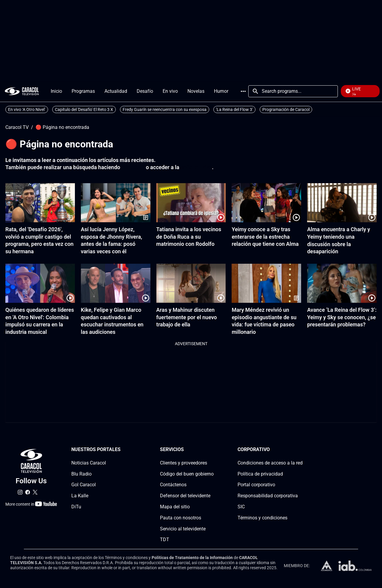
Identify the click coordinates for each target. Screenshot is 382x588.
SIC (241, 507)
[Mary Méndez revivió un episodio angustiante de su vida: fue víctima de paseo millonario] (266, 283)
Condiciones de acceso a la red (270, 463)
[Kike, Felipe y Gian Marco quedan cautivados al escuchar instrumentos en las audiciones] (116, 283)
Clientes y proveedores (184, 463)
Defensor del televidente (185, 496)
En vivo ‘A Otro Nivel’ (27, 109)
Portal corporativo (256, 485)
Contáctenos (173, 485)
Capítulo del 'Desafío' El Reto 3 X (84, 109)
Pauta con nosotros (181, 518)
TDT (165, 540)
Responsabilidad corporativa (268, 496)
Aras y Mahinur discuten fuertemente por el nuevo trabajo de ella (187, 317)
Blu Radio (81, 474)
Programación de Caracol (286, 109)
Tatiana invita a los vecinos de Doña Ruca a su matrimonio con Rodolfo (189, 237)
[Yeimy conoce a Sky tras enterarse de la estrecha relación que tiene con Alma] (266, 203)
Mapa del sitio (175, 507)
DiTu (76, 507)
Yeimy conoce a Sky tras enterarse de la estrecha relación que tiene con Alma (265, 237)
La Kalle (80, 496)
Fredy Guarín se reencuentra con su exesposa (165, 109)
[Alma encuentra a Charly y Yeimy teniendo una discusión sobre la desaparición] (342, 203)
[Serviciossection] (212, 450)
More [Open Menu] (243, 91)
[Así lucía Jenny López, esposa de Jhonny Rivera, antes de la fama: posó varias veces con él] (116, 203)
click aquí (133, 167)
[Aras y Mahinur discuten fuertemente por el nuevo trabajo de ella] (191, 283)
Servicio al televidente (183, 528)
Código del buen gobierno (187, 474)
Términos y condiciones (262, 518)
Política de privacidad (260, 474)
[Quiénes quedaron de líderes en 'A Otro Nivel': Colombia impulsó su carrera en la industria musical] (40, 283)
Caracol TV (17, 127)
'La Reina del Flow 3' (234, 109)
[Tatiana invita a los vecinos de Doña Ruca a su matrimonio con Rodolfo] (191, 203)
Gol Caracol (84, 485)
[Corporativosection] (301, 450)
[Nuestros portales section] (122, 450)
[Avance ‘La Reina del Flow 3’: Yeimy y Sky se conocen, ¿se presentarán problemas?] (342, 283)
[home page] (22, 91)
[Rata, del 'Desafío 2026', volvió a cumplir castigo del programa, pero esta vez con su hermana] (40, 203)
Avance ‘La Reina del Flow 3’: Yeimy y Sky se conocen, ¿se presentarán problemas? (342, 317)
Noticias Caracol (89, 463)
